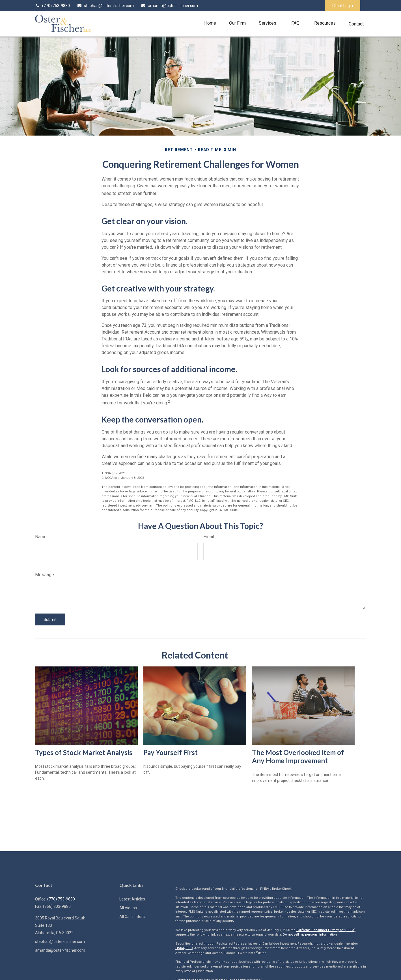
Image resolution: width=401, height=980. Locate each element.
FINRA (180, 948)
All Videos (128, 908)
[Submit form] (50, 619)
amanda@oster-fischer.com (169, 6)
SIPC (189, 948)
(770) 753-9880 (52, 6)
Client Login (343, 6)
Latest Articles (132, 899)
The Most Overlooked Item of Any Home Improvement (298, 756)
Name (41, 537)
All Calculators (132, 917)
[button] (210, 23)
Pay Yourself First (171, 752)
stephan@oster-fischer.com (105, 6)
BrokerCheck (282, 889)
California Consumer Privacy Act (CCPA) (326, 930)
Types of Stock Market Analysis (84, 752)
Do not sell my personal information (310, 935)
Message (45, 575)
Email (209, 537)
